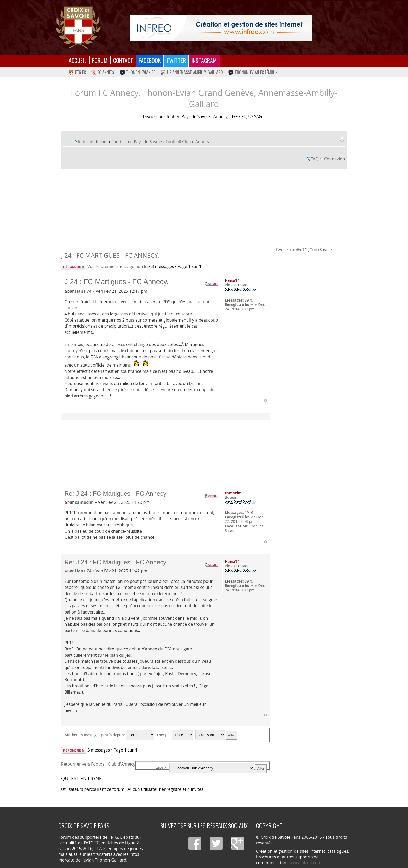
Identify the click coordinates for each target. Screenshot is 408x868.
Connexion (334, 159)
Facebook (150, 60)
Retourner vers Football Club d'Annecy (98, 764)
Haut (266, 400)
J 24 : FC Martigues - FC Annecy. (110, 255)
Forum (100, 60)
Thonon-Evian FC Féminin (253, 72)
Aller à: (161, 768)
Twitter (176, 60)
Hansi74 (83, 291)
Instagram (204, 60)
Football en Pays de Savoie (137, 142)
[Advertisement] (204, 208)
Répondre (74, 267)
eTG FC (77, 72)
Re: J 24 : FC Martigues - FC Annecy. (116, 494)
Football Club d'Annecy (188, 142)
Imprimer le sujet (342, 139)
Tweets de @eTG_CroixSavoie (304, 250)
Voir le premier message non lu (118, 266)
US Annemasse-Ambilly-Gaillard (192, 72)
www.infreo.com (305, 863)
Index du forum (93, 142)
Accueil (78, 60)
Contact (123, 60)
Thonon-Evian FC (138, 72)
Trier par (175, 735)
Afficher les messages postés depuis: (110, 735)
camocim (84, 502)
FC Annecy (103, 72)
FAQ (315, 159)
